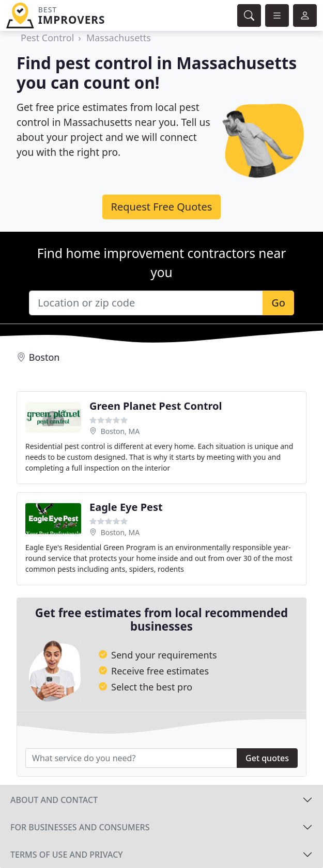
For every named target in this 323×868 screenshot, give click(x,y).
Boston (44, 357)
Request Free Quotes (162, 207)
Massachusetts (119, 38)
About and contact (54, 800)
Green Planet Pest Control (156, 406)
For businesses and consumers (80, 827)
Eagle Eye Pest (126, 507)
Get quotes (267, 758)
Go (278, 303)
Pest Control (47, 38)
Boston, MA (120, 431)
